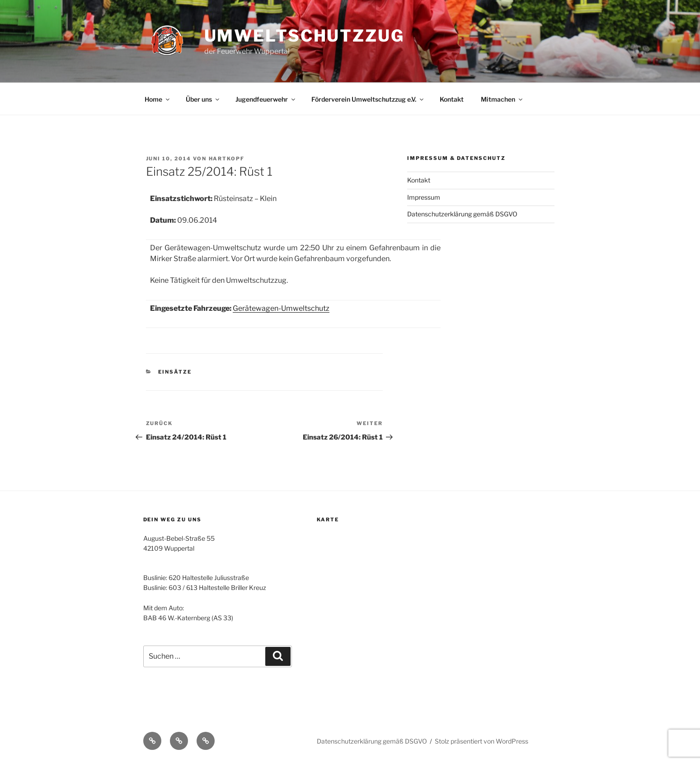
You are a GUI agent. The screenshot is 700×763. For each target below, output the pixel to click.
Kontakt (452, 99)
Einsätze (175, 372)
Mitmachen (502, 99)
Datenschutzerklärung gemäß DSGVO (462, 214)
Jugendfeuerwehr (266, 99)
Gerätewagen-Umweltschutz (281, 308)
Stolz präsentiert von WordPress (482, 741)
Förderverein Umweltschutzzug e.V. (368, 99)
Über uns (203, 99)
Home (158, 99)
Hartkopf (227, 159)
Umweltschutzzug (304, 36)
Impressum (424, 197)
